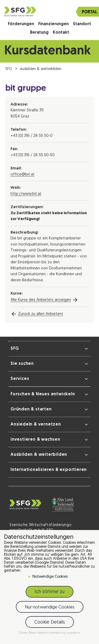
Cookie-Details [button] (28, 633)
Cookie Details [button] (50, 623)
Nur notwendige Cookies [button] (50, 608)
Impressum (73, 633)
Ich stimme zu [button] (49, 592)
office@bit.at (23, 175)
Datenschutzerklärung (52, 633)
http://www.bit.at (26, 194)
